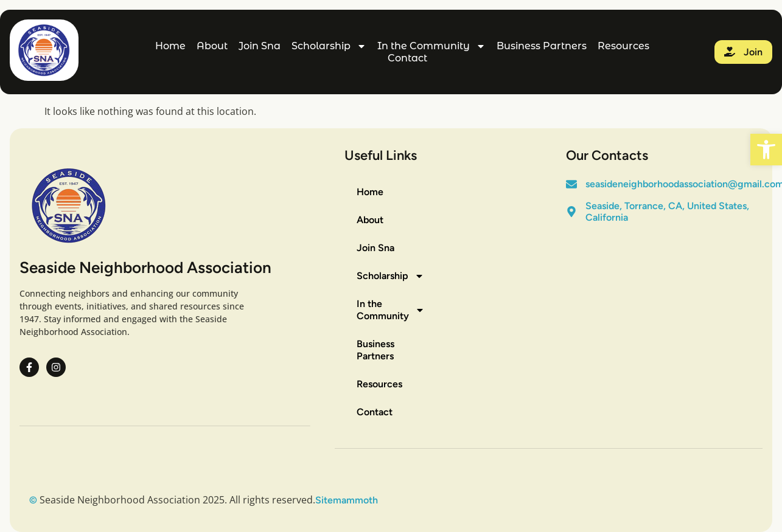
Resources (623, 46)
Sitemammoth (347, 500)
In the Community (431, 46)
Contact (407, 58)
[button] (766, 150)
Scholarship (329, 46)
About (212, 46)
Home (170, 46)
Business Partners (542, 46)
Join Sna (260, 46)
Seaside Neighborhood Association (145, 268)
